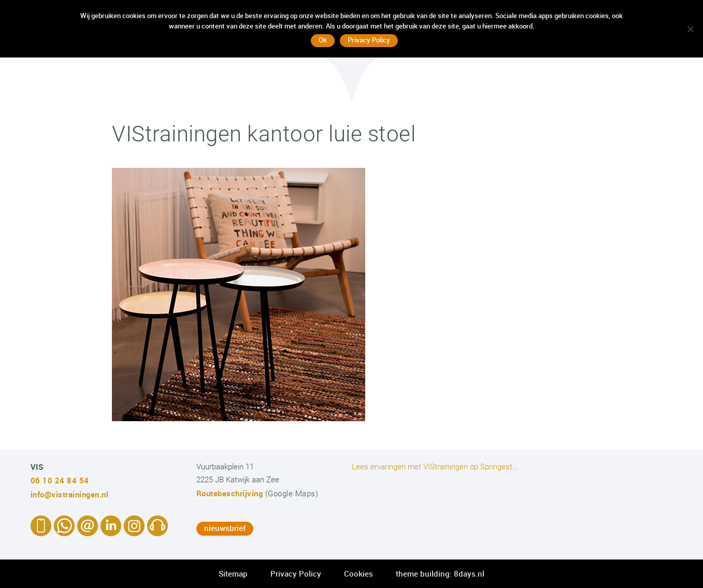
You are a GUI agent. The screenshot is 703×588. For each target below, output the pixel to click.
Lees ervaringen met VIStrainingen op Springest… (435, 467)
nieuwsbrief (225, 528)
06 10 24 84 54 (60, 480)
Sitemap (233, 573)
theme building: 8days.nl (440, 573)
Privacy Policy (296, 573)
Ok (323, 40)
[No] (690, 29)
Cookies (358, 573)
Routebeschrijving (230, 493)
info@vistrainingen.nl (70, 494)
